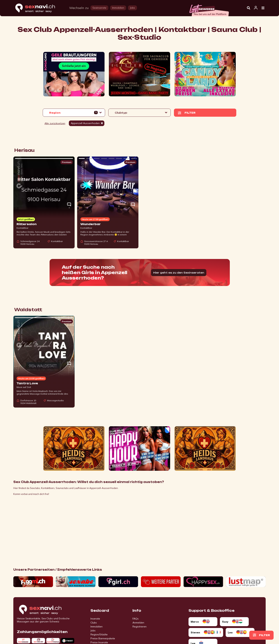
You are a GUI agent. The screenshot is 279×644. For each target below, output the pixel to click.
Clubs (94, 623)
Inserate (95, 619)
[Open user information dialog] (256, 8)
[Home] (39, 8)
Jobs (93, 630)
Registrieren (139, 627)
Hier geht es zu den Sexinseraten (179, 273)
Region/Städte (99, 634)
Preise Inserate (99, 642)
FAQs (136, 619)
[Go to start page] (46, 610)
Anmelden (138, 623)
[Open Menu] (263, 8)
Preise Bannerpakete (103, 638)
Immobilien (97, 627)
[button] (74, 113)
